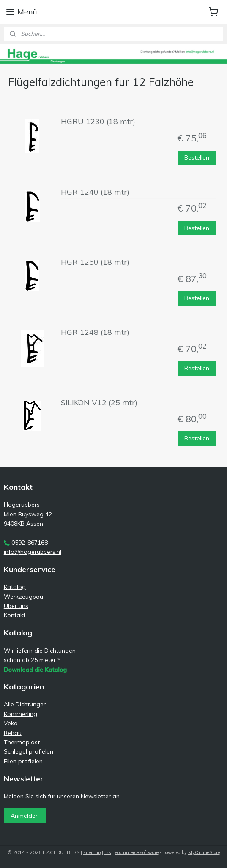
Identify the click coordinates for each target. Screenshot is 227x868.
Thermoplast (22, 742)
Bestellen (197, 157)
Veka (11, 723)
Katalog (15, 587)
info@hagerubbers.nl (33, 552)
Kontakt (15, 615)
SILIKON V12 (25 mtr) (99, 402)
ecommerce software (137, 852)
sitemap (92, 852)
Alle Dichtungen (25, 704)
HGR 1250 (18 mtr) (95, 262)
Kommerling (21, 714)
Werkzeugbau (23, 597)
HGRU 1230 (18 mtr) (98, 122)
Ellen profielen (23, 761)
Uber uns (16, 606)
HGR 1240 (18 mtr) (95, 192)
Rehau (13, 733)
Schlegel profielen (29, 751)
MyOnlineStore (204, 852)
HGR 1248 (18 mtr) (95, 332)
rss (108, 852)
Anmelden (25, 816)
